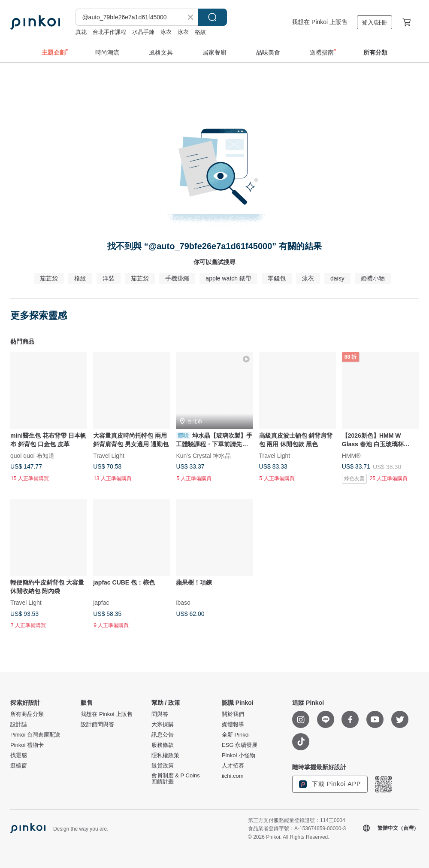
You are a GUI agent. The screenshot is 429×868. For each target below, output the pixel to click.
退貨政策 (163, 766)
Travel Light (109, 456)
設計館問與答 (97, 725)
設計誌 (19, 725)
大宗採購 (163, 725)
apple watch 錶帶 (228, 278)
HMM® (351, 456)
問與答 (160, 714)
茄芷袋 (49, 278)
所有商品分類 (27, 714)
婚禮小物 (373, 278)
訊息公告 (163, 735)
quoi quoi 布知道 (32, 456)
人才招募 (233, 766)
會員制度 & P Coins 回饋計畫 (176, 779)
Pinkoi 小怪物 (239, 755)
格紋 (200, 32)
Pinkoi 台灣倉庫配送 (35, 735)
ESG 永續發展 (240, 745)
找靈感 (19, 755)
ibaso (183, 603)
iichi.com (233, 776)
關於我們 (233, 714)
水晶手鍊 (143, 32)
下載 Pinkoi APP (330, 784)
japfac (101, 603)
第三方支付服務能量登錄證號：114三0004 (297, 820)
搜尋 (212, 17)
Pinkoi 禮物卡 (27, 745)
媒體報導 (233, 725)
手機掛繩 (177, 278)
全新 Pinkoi (236, 735)
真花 (81, 32)
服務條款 (163, 745)
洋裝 (109, 278)
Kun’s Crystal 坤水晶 (203, 456)
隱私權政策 (165, 755)
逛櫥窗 (19, 766)
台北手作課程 (109, 32)
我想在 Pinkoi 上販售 (320, 22)
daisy (337, 278)
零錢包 (277, 278)
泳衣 (166, 32)
